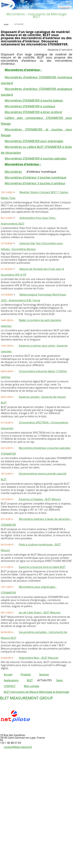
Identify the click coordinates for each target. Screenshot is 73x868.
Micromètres (13, 172)
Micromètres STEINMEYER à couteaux (30, 106)
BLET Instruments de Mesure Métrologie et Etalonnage (36, 692)
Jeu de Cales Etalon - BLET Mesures (40, 612)
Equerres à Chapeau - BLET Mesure (40, 499)
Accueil (8, 674)
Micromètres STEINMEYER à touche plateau (34, 100)
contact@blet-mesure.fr (18, 747)
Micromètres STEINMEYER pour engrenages (34, 141)
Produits (26, 674)
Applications (11, 680)
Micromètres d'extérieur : (23, 70)
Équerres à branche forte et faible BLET (42, 567)
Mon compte (32, 686)
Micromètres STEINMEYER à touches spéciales (36, 158)
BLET (30, 680)
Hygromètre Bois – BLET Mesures (39, 658)
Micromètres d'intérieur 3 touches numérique (35, 177)
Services (44, 674)
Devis (59, 680)
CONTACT (10, 686)
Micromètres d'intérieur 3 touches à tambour (35, 183)
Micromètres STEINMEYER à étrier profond (33, 112)
